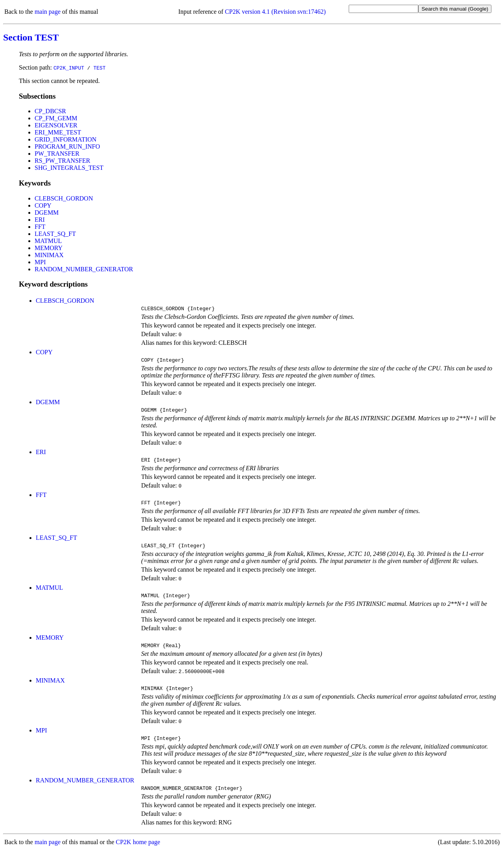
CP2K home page (138, 855)
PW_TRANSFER (57, 154)
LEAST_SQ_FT (55, 234)
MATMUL (48, 241)
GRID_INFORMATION (65, 139)
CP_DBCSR (50, 111)
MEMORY (49, 248)
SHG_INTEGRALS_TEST (69, 168)
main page (48, 12)
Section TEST (31, 37)
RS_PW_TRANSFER (62, 161)
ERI (40, 220)
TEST (99, 68)
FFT (40, 227)
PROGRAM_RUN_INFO (67, 146)
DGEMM (47, 213)
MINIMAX (49, 255)
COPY (43, 205)
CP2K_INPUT (69, 68)
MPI (40, 262)
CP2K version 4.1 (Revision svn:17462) (275, 12)
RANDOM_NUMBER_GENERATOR (84, 269)
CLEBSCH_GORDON (64, 198)
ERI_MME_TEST (58, 132)
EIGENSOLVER (56, 125)
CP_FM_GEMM (56, 118)
